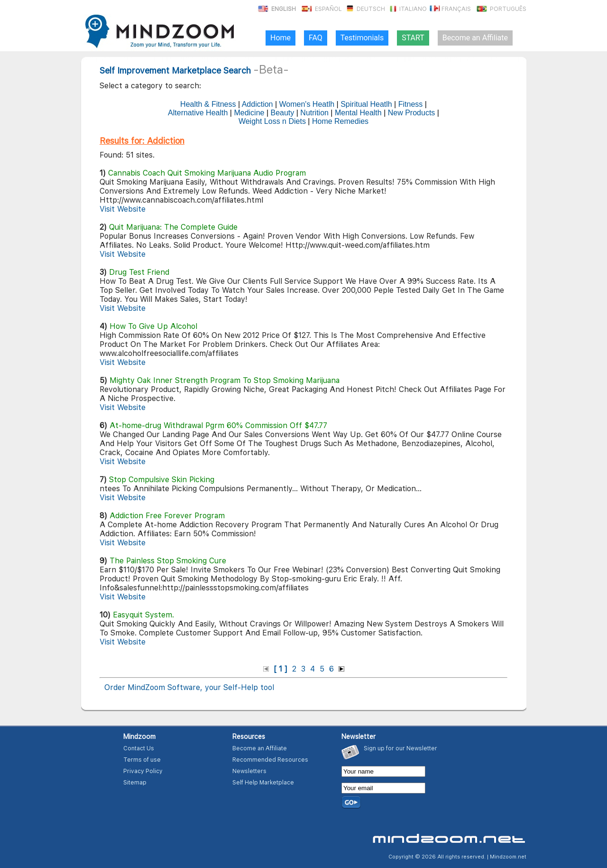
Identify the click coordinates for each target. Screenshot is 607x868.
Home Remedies (340, 121)
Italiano (407, 9)
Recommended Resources (270, 760)
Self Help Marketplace (263, 783)
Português (501, 9)
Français (450, 9)
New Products (412, 113)
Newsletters (249, 771)
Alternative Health (198, 113)
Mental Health (358, 113)
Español (321, 9)
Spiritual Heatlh (366, 104)
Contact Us (139, 748)
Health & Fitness (208, 104)
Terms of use (142, 760)
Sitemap (135, 783)
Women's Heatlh (307, 104)
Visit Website (123, 209)
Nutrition (314, 113)
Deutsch (364, 9)
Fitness (411, 104)
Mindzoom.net (508, 857)
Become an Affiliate (260, 748)
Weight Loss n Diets (272, 121)
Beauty (282, 113)
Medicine (249, 113)
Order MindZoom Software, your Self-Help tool (189, 687)
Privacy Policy (143, 771)
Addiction (258, 104)
